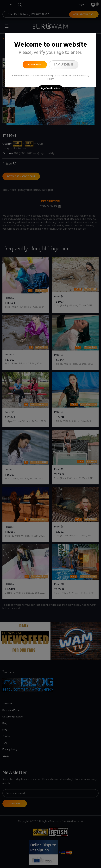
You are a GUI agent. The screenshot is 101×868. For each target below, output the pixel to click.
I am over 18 (35, 65)
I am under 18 (64, 65)
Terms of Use (68, 76)
